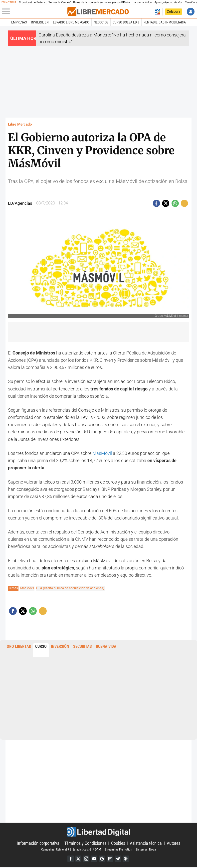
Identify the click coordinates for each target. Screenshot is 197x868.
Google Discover (102, 859)
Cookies (118, 843)
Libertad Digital (98, 832)
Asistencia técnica (146, 843)
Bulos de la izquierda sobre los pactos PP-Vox (102, 2)
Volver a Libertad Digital (158, 12)
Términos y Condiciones (85, 843)
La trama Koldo (142, 2)
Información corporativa (38, 843)
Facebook (68, 859)
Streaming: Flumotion (118, 849)
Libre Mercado (20, 124)
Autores (174, 843)
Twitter (77, 859)
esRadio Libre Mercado (71, 22)
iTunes (128, 859)
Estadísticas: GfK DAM (87, 849)
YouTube (94, 859)
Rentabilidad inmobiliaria (165, 22)
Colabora (174, 11)
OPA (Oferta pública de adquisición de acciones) (70, 588)
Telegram (119, 859)
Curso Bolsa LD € (126, 22)
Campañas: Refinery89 (55, 849)
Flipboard (111, 859)
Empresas (19, 22)
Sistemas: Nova (146, 849)
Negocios (101, 22)
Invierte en (40, 22)
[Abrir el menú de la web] (34, 11)
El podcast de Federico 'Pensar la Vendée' (45, 2)
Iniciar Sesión (191, 12)
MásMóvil (102, 453)
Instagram (85, 859)
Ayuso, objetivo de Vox (168, 2)
